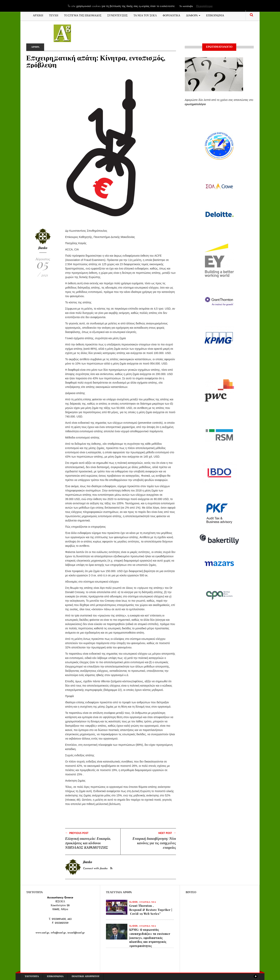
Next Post (167, 833)
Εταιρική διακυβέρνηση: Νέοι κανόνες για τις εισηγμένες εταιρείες (154, 843)
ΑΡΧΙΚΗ (38, 15)
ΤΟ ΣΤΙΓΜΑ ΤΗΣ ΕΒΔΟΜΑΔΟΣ (83, 15)
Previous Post (77, 833)
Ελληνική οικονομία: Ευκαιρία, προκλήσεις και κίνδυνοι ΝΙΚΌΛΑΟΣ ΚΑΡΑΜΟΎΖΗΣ (88, 843)
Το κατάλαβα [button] (186, 6)
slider (133, 902)
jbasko (43, 248)
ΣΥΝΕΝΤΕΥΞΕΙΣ (118, 15)
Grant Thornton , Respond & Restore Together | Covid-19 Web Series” (151, 910)
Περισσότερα (204, 6)
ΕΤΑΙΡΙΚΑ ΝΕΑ (148, 902)
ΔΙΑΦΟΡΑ (193, 15)
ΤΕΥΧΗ (54, 15)
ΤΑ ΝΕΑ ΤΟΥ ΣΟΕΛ (145, 15)
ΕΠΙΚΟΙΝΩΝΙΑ (215, 15)
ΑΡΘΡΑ (36, 47)
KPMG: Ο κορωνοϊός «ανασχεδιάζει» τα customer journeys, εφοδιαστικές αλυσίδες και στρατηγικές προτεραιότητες (150, 938)
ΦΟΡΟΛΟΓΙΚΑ (171, 15)
